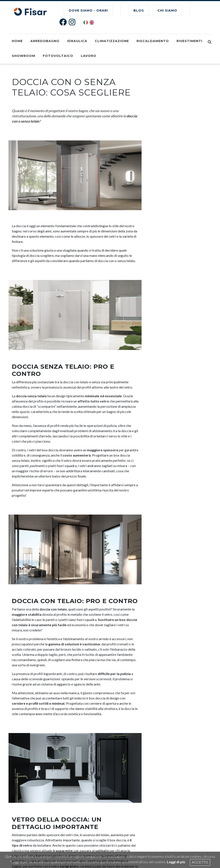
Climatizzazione (112, 41)
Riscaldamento (153, 41)
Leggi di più (176, 862)
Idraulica (77, 41)
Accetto (200, 862)
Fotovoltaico (58, 56)
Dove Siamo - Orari (88, 10)
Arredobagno (45, 41)
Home (17, 41)
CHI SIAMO (167, 10)
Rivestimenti (189, 41)
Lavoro (89, 56)
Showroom (23, 56)
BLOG (139, 10)
